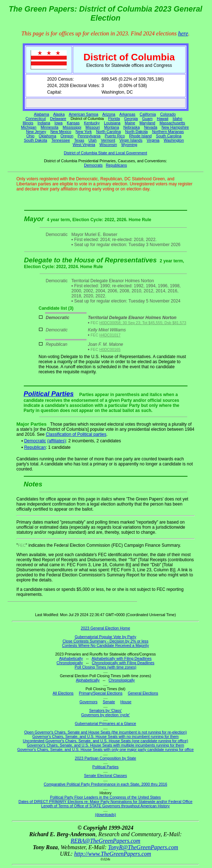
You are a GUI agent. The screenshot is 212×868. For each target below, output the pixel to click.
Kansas (73, 123)
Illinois (28, 123)
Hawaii (163, 119)
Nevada (151, 127)
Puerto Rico (115, 136)
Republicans (116, 165)
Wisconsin (108, 145)
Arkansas (127, 114)
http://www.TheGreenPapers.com (113, 854)
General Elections (143, 693)
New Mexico (61, 132)
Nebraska (132, 127)
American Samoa (84, 114)
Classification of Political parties (76, 434)
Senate (109, 702)
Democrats (93, 165)
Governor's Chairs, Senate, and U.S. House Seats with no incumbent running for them (106, 736)
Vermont (108, 140)
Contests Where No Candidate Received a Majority (105, 645)
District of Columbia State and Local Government (105, 153)
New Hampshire (175, 127)
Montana (112, 127)
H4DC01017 (110, 335)
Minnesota (50, 127)
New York (84, 132)
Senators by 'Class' (105, 710)
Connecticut (36, 119)
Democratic (35, 441)
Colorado (168, 114)
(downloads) (105, 815)
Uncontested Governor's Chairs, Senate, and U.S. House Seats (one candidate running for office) (105, 741)
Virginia (153, 140)
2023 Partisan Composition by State (105, 758)
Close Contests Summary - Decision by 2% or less (105, 641)
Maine (130, 123)
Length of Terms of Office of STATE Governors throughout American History (105, 806)
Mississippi (72, 127)
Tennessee (61, 140)
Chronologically (70, 663)
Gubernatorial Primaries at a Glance (106, 723)
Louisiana (112, 123)
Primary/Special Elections (101, 693)
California (148, 114)
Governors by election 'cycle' (105, 715)
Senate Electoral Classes (105, 775)
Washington (174, 140)
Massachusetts (172, 123)
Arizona (109, 114)
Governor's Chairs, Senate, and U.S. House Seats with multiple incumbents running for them (105, 745)
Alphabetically (71, 658)
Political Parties (49, 394)
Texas (79, 140)
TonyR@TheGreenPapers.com (143, 847)
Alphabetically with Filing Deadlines (122, 658)
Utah (92, 140)
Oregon (67, 136)
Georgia (131, 119)
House (126, 702)
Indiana (44, 123)
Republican (35, 447)
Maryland (147, 123)
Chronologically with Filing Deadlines (123, 663)
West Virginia (84, 145)
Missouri (93, 127)
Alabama (41, 114)
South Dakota (36, 140)
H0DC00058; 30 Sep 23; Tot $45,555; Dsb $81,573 (143, 323)
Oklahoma (47, 136)
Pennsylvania (89, 136)
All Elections (63, 693)
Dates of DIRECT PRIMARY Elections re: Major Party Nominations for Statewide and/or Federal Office (105, 802)
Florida (114, 119)
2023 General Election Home (105, 628)
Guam (147, 119)
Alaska (59, 114)
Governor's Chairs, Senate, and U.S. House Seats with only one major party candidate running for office (105, 749)
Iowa (59, 123)
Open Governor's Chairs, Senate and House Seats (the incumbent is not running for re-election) (105, 732)
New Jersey (36, 132)
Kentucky (92, 123)
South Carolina (169, 136)
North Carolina (108, 132)
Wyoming (129, 145)
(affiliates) (57, 441)
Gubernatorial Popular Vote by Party (105, 637)
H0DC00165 (110, 349)
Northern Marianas (168, 132)
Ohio (30, 136)
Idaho (178, 119)
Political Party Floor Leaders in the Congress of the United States (105, 797)
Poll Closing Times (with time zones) (105, 667)
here (183, 33)
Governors (89, 702)
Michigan (29, 127)
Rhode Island (140, 136)
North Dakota (136, 132)
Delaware (58, 119)
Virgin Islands (131, 140)
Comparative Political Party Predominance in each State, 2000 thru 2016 (105, 784)
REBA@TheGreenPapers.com (105, 841)
